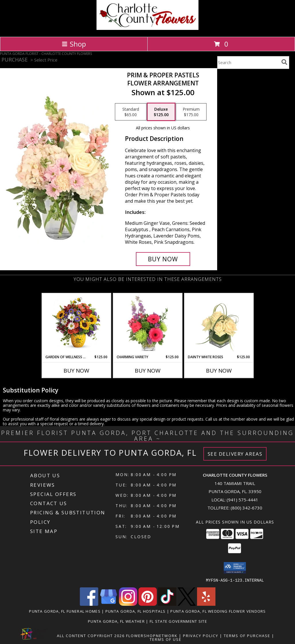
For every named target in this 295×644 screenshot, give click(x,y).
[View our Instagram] (128, 604)
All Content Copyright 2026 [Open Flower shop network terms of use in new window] (91, 635)
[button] (235, 568)
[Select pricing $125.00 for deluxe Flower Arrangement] (161, 112)
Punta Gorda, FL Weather (116, 621)
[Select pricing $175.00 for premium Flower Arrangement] (191, 112)
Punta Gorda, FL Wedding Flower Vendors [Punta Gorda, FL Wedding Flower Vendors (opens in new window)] (218, 611)
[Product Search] (248, 63)
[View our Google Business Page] (109, 604)
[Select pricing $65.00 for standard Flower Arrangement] (131, 112)
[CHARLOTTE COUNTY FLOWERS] (147, 28)
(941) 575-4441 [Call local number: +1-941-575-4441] (242, 500)
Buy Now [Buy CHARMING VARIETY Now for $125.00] (148, 371)
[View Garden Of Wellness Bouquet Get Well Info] (76, 324)
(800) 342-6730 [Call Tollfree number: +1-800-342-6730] (246, 508)
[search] (284, 62)
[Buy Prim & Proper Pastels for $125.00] (163, 259)
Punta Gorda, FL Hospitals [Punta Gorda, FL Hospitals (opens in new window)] (136, 611)
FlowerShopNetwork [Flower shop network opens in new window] (152, 635)
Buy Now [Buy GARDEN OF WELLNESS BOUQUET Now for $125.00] (76, 371)
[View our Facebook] (89, 604)
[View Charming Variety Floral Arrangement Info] (147, 324)
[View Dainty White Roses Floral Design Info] (219, 324)
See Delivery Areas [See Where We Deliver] (235, 454)
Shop (74, 44)
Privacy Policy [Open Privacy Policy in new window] (201, 635)
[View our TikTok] (167, 604)
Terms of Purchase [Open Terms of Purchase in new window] (247, 635)
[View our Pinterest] (148, 604)
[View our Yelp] (206, 604)
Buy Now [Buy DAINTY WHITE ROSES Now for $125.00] (219, 371)
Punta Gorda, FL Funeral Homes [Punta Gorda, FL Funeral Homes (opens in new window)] (65, 611)
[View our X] (187, 604)
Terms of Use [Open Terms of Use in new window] (166, 639)
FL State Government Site (178, 621)
